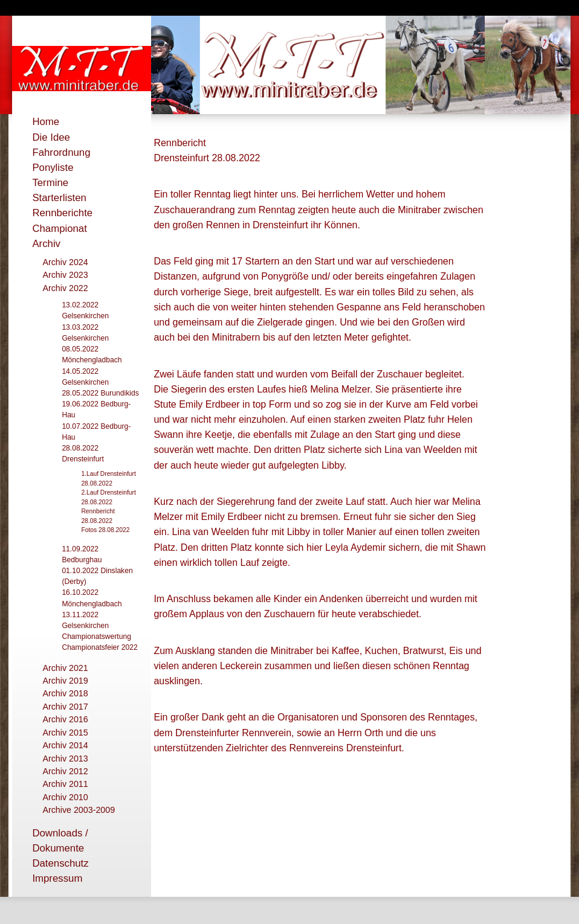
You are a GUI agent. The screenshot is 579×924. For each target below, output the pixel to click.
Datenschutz (60, 863)
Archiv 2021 (65, 668)
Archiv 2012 (65, 771)
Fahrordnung (61, 152)
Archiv (46, 244)
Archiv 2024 (65, 262)
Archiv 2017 (65, 707)
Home (46, 122)
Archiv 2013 (65, 759)
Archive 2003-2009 (79, 810)
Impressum (57, 878)
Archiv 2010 (65, 797)
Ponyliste (53, 168)
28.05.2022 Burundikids (100, 393)
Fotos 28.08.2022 (105, 530)
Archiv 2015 (65, 733)
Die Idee (51, 137)
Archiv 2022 (65, 288)
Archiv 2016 (65, 719)
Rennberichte (62, 213)
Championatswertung (96, 637)
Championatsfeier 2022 (99, 647)
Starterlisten (59, 198)
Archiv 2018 (65, 693)
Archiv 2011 (65, 784)
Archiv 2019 (65, 681)
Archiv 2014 (65, 745)
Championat (60, 229)
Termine (50, 183)
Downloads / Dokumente (60, 841)
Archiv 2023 (65, 275)
